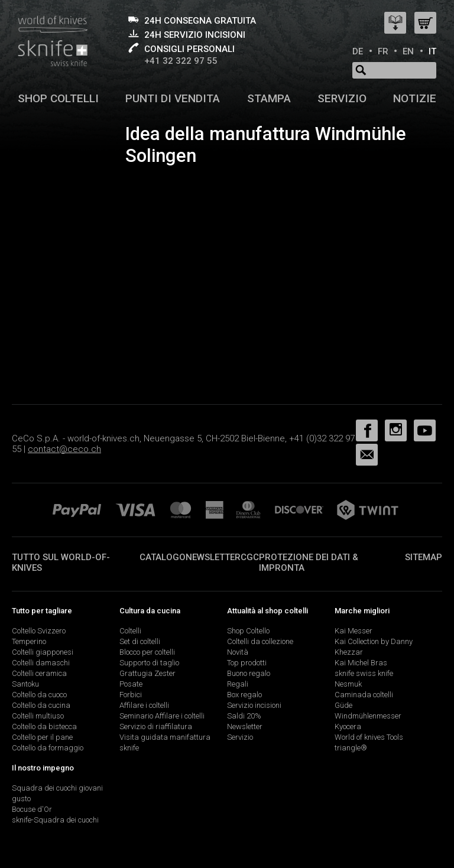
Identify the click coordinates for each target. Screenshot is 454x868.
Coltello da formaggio (48, 748)
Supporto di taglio (149, 663)
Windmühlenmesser (368, 716)
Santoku (25, 684)
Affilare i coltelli (144, 705)
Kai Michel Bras (361, 663)
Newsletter (213, 557)
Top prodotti (247, 663)
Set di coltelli (140, 641)
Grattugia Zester (147, 673)
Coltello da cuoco (39, 695)
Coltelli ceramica (39, 673)
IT (432, 51)
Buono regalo (249, 673)
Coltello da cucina (41, 705)
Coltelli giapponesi (43, 652)
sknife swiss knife (364, 673)
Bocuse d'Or (32, 809)
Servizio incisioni (254, 705)
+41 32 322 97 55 (181, 61)
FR (383, 51)
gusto (21, 799)
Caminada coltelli (364, 695)
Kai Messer (354, 631)
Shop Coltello (248, 631)
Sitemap (424, 557)
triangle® (351, 748)
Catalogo (163, 557)
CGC (250, 557)
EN (408, 51)
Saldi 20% (244, 716)
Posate (131, 684)
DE (358, 51)
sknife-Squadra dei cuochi (55, 820)
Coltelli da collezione (260, 641)
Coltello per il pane (42, 737)
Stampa (269, 98)
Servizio (342, 98)
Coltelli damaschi (41, 663)
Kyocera (348, 726)
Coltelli (130, 631)
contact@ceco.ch (64, 449)
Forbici (131, 695)
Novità (238, 652)
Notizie (415, 98)
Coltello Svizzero (39, 631)
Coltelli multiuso (38, 716)
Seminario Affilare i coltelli (162, 716)
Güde (343, 705)
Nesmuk (348, 684)
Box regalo (244, 695)
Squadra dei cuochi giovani (57, 788)
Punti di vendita (173, 98)
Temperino (29, 641)
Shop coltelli (58, 98)
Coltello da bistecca (44, 726)
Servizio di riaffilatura (156, 726)
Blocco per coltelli (147, 652)
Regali (238, 684)
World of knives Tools (369, 737)
